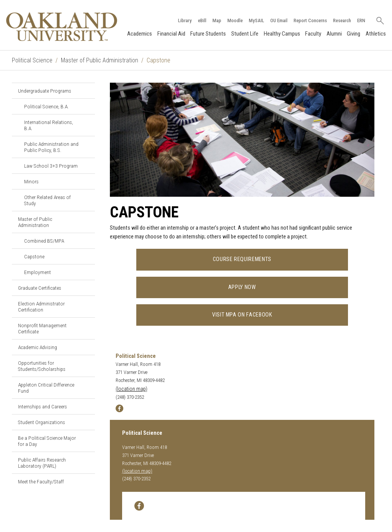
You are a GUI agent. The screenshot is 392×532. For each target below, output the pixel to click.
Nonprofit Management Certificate (42, 328)
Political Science (32, 60)
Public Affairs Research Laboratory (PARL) (42, 463)
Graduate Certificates (40, 288)
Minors (31, 181)
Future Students (208, 34)
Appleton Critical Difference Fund (46, 388)
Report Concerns (310, 20)
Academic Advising (38, 347)
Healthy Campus (282, 34)
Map (217, 20)
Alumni (334, 34)
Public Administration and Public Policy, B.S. (51, 147)
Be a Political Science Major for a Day (47, 441)
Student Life (245, 34)
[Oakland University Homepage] (62, 27)
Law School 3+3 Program (51, 166)
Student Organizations (42, 422)
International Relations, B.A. (49, 125)
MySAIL (256, 20)
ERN (361, 20)
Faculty (313, 34)
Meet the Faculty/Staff (41, 481)
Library (185, 20)
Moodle (235, 20)
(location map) (131, 389)
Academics (140, 34)
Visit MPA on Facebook (242, 315)
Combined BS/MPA (44, 241)
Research (342, 20)
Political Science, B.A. (46, 106)
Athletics (376, 34)
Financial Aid (171, 34)
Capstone (34, 256)
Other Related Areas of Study (47, 200)
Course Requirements (242, 259)
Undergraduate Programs (45, 91)
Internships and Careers (42, 406)
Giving (354, 34)
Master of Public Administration (100, 60)
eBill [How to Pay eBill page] (202, 20)
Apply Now (242, 287)
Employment (38, 272)
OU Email (279, 20)
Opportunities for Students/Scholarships (42, 366)
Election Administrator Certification (41, 307)
